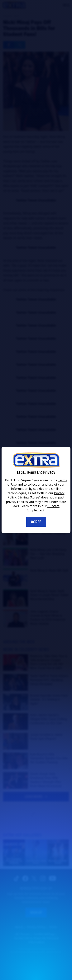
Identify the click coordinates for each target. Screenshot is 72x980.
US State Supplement (43, 508)
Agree (36, 522)
